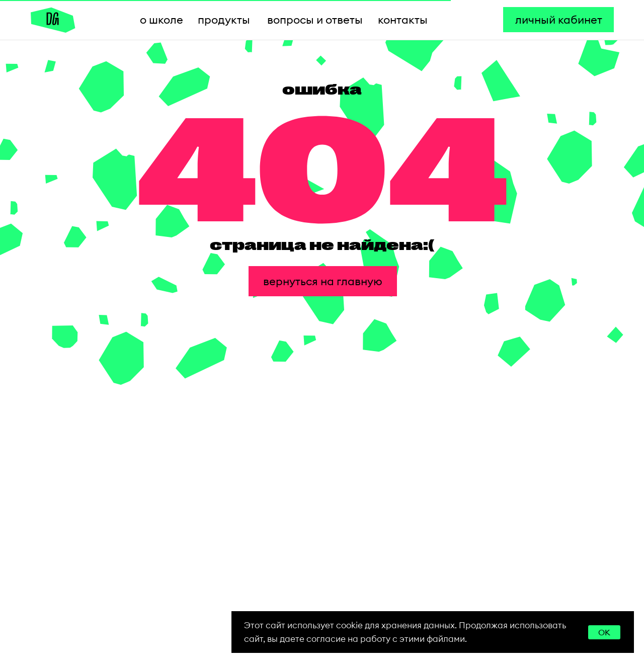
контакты (403, 20)
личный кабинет (559, 20)
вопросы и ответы (315, 20)
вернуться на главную (323, 281)
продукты (224, 20)
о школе (162, 20)
